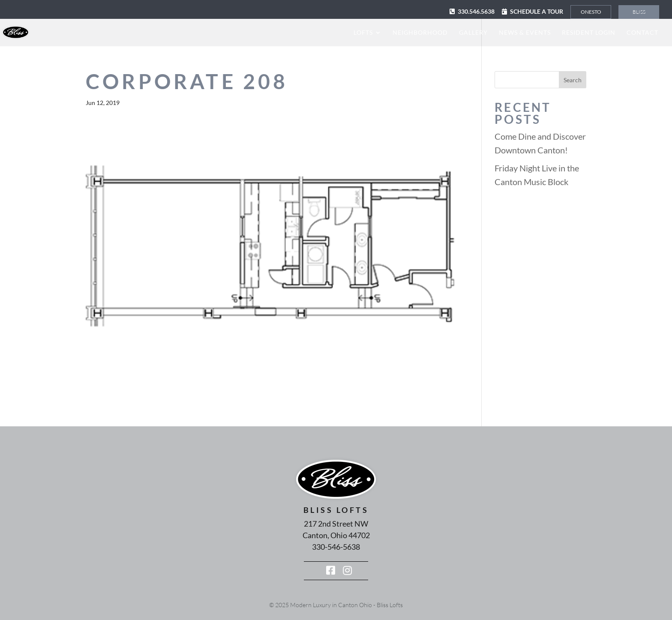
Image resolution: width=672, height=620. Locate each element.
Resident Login (589, 33)
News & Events (525, 33)
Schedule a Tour (537, 11)
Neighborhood (420, 33)
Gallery (473, 33)
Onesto (591, 12)
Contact (642, 33)
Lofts (363, 33)
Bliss (639, 12)
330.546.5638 (476, 11)
